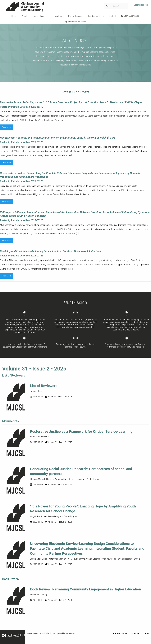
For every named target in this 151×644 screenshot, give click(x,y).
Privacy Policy (121, 634)
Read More (7, 127)
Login (137, 5)
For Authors (57, 16)
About (24, 16)
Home (14, 16)
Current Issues (39, 16)
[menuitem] (141, 6)
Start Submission (130, 16)
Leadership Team (96, 16)
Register (144, 5)
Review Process (75, 16)
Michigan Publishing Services (64, 633)
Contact (112, 16)
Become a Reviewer (75, 21)
